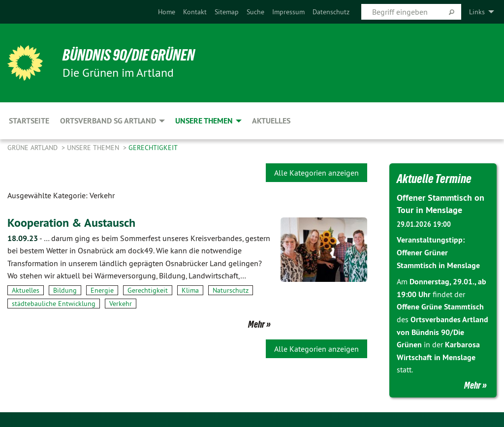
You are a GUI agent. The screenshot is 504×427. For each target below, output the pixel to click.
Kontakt (195, 12)
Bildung (65, 290)
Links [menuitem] (477, 12)
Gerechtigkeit (153, 148)
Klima (190, 290)
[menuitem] (167, 12)
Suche (255, 12)
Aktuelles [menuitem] (271, 121)
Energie (102, 290)
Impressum (288, 12)
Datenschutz (331, 12)
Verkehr (121, 304)
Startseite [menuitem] (29, 121)
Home (167, 12)
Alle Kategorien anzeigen (316, 173)
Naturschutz (231, 290)
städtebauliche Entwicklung (54, 304)
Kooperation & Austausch (71, 223)
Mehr (256, 324)
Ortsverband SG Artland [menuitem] (108, 121)
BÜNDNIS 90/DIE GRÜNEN (129, 55)
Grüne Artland (33, 148)
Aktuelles (26, 290)
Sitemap (227, 12)
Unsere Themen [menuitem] (204, 121)
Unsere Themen (94, 148)
